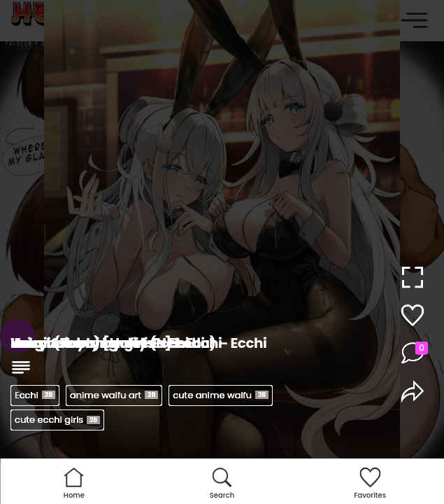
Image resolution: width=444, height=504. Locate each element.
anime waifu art (114, 395)
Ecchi (35, 395)
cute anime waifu (221, 395)
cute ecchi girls (57, 420)
